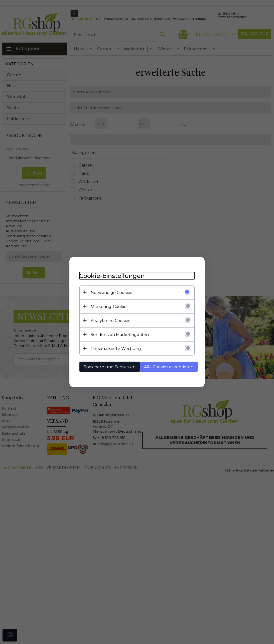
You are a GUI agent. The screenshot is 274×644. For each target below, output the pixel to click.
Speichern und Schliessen (110, 367)
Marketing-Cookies (109, 307)
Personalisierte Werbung (116, 349)
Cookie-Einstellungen (112, 276)
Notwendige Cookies (111, 293)
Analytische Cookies (110, 321)
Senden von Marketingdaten (120, 335)
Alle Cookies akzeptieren (169, 367)
